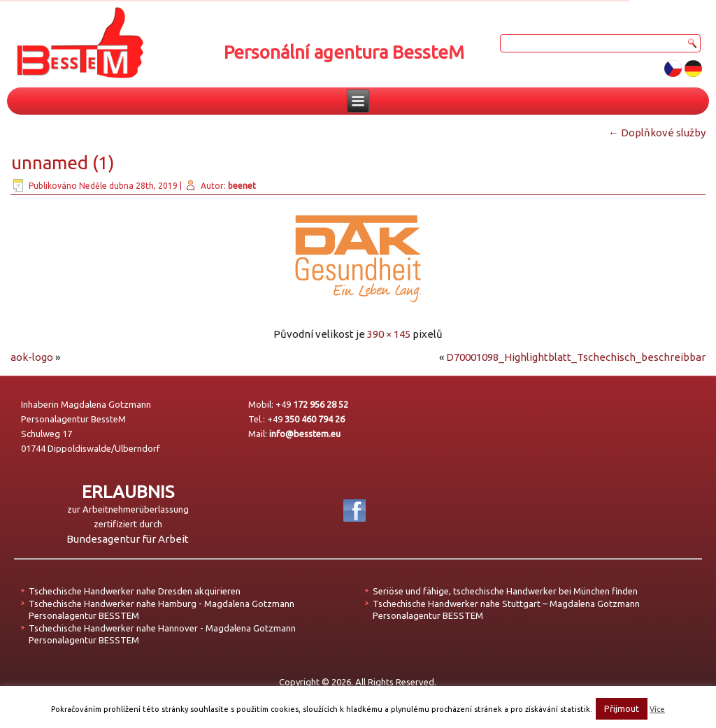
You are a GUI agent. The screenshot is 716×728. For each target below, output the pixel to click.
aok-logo (32, 357)
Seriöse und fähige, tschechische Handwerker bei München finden (505, 591)
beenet (242, 186)
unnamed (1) (63, 163)
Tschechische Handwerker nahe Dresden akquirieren (135, 591)
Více (657, 709)
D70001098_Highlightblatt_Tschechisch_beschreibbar (576, 357)
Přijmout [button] (622, 708)
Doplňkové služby (657, 133)
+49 (312, 404)
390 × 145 (389, 334)
